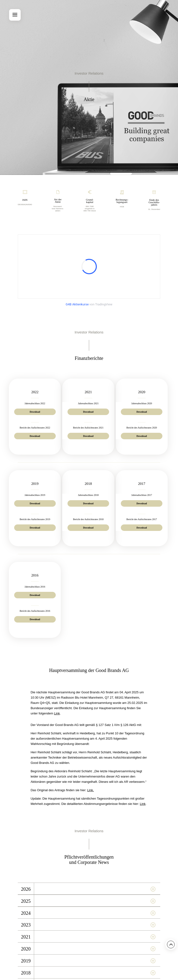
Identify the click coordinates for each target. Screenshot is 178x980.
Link (57, 713)
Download (35, 412)
